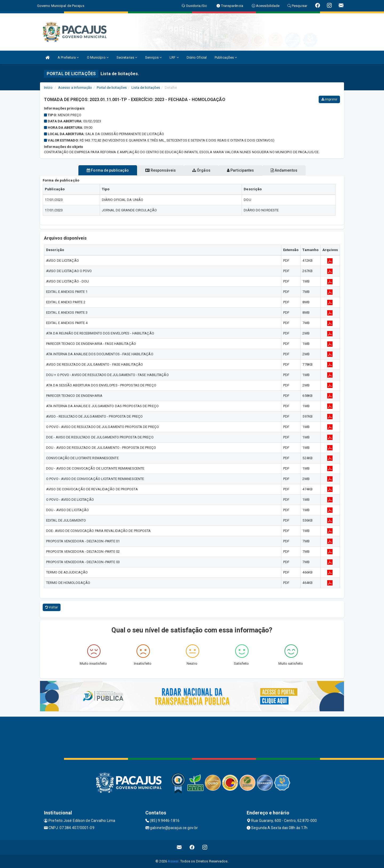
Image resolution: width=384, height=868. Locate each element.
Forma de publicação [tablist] (96, 170)
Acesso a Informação (75, 88)
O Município (98, 57)
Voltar (52, 607)
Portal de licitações (112, 88)
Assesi (173, 861)
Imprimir (329, 99)
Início (48, 88)
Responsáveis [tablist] (155, 170)
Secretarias (127, 57)
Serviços (153, 57)
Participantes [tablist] (246, 170)
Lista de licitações (146, 88)
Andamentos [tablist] (295, 170)
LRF (174, 57)
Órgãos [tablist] (201, 170)
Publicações (226, 57)
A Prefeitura (68, 57)
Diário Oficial (197, 57)
